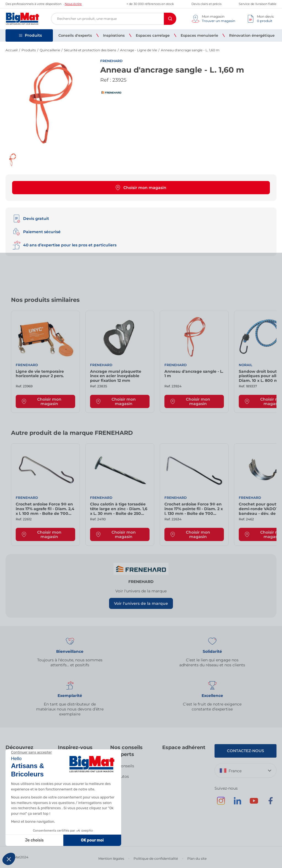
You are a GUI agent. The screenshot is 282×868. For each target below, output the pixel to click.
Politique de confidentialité (156, 858)
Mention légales (111, 858)
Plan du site (197, 858)
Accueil (12, 50)
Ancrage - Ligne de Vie (139, 50)
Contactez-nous (246, 751)
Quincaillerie (50, 50)
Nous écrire (73, 4)
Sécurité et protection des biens (90, 50)
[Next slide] (265, 302)
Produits (29, 50)
